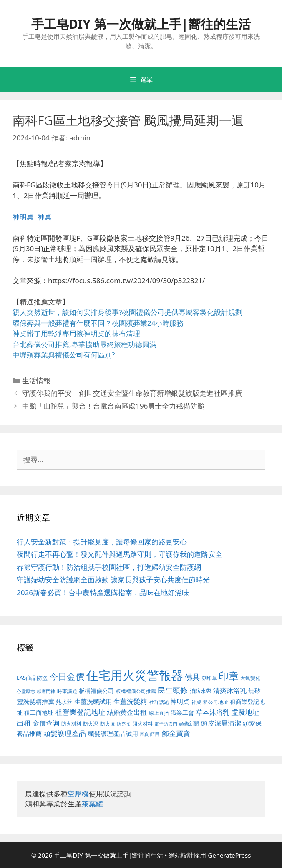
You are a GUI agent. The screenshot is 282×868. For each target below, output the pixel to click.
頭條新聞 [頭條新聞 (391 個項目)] (189, 724)
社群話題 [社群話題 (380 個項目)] (159, 702)
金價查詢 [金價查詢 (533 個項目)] (46, 723)
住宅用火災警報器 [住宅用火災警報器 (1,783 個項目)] (135, 675)
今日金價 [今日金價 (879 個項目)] (67, 676)
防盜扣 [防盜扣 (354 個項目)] (124, 724)
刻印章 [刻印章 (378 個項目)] (209, 678)
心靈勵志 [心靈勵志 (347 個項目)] (26, 691)
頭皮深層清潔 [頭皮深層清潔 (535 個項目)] (221, 723)
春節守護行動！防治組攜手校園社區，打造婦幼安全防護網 (109, 567)
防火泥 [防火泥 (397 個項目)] (91, 724)
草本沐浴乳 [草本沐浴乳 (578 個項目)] (213, 712)
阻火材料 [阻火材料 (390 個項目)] (143, 724)
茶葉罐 (92, 804)
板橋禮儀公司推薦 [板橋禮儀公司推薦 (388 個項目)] (136, 691)
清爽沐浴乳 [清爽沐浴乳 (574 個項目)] (230, 690)
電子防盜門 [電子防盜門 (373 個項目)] (166, 724)
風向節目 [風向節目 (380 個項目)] (150, 734)
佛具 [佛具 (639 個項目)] (192, 677)
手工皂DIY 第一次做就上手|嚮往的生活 (141, 24)
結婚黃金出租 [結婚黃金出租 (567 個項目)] (127, 712)
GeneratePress (229, 855)
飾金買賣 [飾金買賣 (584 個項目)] (176, 733)
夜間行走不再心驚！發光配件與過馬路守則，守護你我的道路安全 (120, 554)
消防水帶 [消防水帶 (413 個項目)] (201, 691)
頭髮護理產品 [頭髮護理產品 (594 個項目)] (65, 733)
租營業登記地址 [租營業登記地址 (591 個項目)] (80, 712)
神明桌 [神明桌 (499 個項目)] (180, 701)
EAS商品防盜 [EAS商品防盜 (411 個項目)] (32, 678)
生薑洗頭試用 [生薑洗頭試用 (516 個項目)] (93, 701)
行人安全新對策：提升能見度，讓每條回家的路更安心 (102, 542)
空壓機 (78, 794)
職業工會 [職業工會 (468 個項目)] (182, 712)
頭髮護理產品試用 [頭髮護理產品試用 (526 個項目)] (113, 734)
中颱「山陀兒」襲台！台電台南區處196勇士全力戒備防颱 (113, 406)
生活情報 (36, 380)
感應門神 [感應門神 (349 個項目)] (46, 691)
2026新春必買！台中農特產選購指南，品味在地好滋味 (103, 592)
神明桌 (23, 217)
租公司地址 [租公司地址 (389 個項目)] (216, 702)
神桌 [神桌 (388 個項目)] (196, 702)
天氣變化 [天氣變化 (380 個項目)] (250, 678)
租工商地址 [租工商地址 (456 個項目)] (39, 712)
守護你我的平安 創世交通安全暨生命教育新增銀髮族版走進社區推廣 (132, 393)
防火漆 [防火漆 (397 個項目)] (108, 724)
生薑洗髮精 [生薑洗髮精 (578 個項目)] (130, 701)
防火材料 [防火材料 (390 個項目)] (71, 724)
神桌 (45, 217)
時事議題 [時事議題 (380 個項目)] (67, 691)
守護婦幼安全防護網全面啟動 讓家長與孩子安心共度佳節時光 (113, 580)
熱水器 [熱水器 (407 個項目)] (64, 702)
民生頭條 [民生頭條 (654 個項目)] (173, 690)
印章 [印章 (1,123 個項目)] (229, 676)
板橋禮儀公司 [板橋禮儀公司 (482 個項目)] (96, 691)
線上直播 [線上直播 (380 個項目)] (159, 713)
